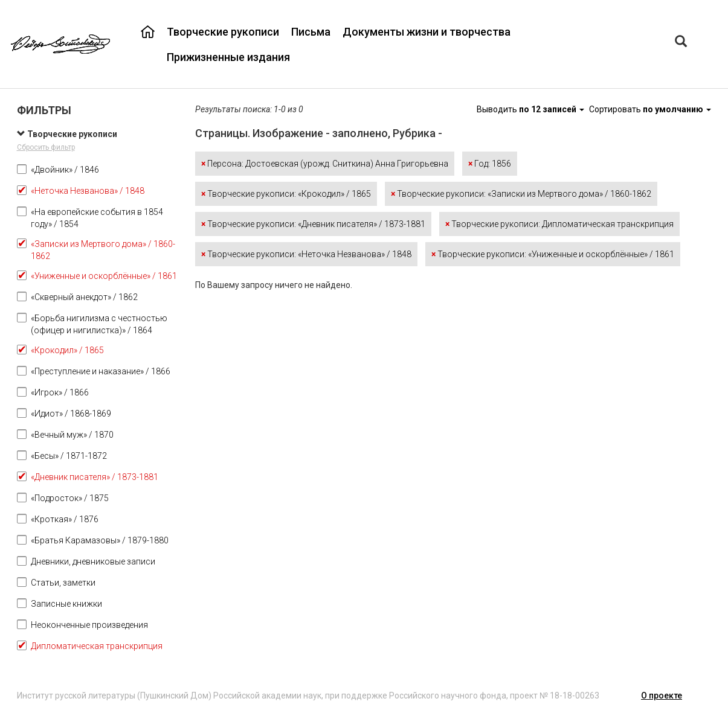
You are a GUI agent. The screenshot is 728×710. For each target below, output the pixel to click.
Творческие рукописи (223, 32)
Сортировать (650, 109)
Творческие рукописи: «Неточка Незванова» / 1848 (306, 254)
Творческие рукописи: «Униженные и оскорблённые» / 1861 (553, 254)
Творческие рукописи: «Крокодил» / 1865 (286, 194)
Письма (311, 32)
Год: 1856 (490, 164)
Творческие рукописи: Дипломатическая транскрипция (559, 224)
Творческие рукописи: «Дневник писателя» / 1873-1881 (313, 224)
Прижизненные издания (228, 57)
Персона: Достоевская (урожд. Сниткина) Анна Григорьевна (325, 164)
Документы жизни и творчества (427, 32)
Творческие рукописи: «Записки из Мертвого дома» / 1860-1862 (521, 194)
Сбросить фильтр (46, 147)
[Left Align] (681, 43)
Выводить (531, 109)
